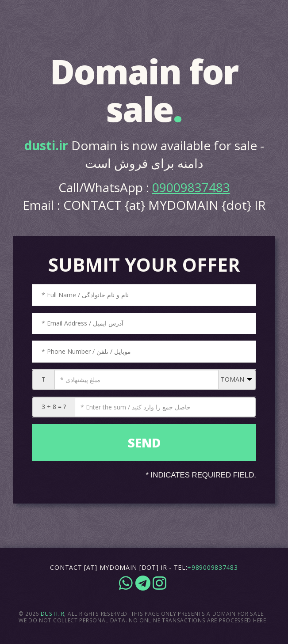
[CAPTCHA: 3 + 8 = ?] (165, 407)
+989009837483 (212, 567)
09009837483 (191, 187)
